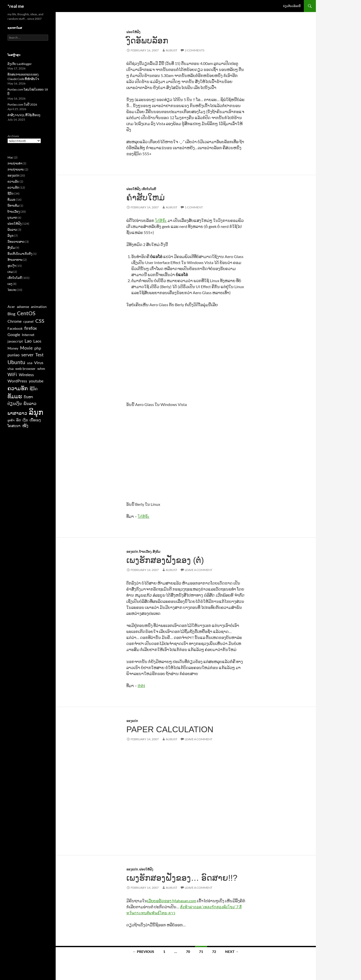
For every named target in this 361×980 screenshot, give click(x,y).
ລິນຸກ (11, 236)
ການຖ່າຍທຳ (15, 163)
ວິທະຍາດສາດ (16, 242)
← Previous (143, 952)
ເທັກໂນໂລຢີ (149, 189)
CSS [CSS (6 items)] (40, 321)
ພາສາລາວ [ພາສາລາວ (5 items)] (17, 413)
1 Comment (194, 207)
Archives (13, 136)
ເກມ (10, 272)
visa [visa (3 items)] (11, 369)
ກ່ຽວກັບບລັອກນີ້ (292, 6)
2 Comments (195, 50)
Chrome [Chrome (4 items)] (15, 321)
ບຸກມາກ (12, 218)
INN (141, 685)
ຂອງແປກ (132, 552)
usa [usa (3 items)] (30, 363)
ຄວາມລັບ (13, 181)
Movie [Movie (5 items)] (26, 348)
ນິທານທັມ (13, 206)
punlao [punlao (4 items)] (14, 355)
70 (188, 952)
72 (214, 952)
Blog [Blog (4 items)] (11, 314)
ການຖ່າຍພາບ (16, 169)
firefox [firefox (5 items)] (31, 328)
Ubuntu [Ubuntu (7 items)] (16, 362)
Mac (10, 157)
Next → (232, 952)
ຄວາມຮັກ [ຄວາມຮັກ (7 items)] (18, 388)
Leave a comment (199, 570)
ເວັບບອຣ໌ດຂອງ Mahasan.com (172, 901)
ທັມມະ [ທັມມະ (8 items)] (15, 396)
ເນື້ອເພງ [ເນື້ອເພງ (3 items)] (35, 420)
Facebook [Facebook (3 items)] (15, 329)
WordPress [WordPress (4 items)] (17, 381)
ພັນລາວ (12, 230)
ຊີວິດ (11, 193)
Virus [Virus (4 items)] (39, 362)
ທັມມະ (12, 199)
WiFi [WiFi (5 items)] (12, 374)
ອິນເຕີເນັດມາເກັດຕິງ (20, 254)
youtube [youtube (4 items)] (36, 381)
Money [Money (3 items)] (13, 348)
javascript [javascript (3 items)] (15, 341)
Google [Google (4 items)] (14, 334)
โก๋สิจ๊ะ (161, 220)
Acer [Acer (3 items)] (11, 307)
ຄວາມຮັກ (13, 187)
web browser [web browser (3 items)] (25, 369)
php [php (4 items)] (38, 348)
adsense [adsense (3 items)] (23, 307)
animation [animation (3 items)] (39, 307)
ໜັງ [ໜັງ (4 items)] (25, 425)
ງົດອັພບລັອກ (147, 40)
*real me (16, 6)
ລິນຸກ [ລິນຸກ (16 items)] (36, 412)
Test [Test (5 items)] (39, 355)
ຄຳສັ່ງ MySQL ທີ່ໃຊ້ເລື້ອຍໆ (24, 115)
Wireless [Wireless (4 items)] (26, 375)
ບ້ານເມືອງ (145, 552)
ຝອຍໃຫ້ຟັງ (133, 32)
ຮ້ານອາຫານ (15, 260)
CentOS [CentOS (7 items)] (26, 313)
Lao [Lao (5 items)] (28, 341)
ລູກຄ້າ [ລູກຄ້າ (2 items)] (11, 420)
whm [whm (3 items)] (41, 369)
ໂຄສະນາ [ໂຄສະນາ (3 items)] (14, 426)
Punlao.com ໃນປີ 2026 (22, 104)
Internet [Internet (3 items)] (28, 335)
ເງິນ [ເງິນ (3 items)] (25, 420)
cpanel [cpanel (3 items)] (28, 321)
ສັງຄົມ (156, 552)
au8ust (171, 50)
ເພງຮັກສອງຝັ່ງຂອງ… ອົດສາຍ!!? (182, 878)
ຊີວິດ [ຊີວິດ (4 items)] (34, 389)
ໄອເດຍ (12, 290)
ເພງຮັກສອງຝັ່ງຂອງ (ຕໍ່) (165, 560)
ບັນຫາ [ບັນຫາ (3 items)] (28, 397)
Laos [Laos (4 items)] (37, 341)
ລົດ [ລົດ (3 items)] (19, 420)
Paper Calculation (170, 729)
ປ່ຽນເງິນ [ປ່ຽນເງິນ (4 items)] (15, 403)
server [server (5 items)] (27, 355)
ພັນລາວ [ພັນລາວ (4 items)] (30, 403)
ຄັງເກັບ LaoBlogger (20, 64)
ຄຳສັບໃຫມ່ (146, 197)
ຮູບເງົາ (12, 266)
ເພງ (10, 284)
